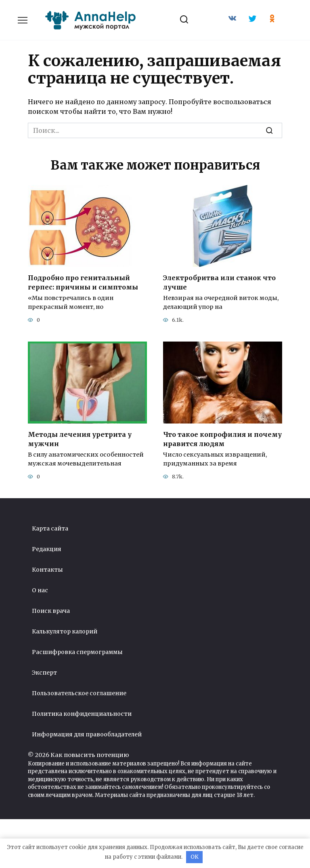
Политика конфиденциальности (82, 713)
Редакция (47, 549)
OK (195, 857)
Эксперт (44, 672)
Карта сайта (50, 528)
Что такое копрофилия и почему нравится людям (222, 439)
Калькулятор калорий (65, 631)
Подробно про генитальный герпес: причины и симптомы (83, 282)
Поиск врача (51, 610)
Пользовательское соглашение (79, 693)
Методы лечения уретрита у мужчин (80, 439)
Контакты (47, 569)
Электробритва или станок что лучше (219, 282)
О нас (40, 590)
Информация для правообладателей (87, 734)
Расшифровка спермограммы (77, 652)
